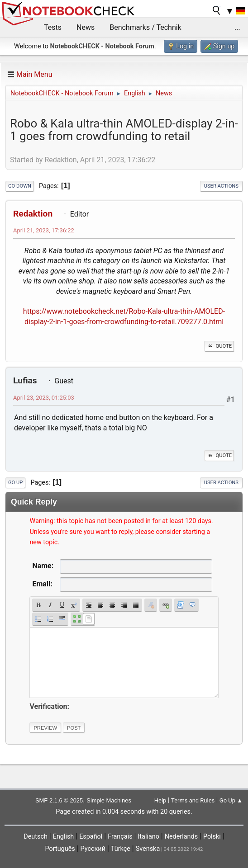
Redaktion (33, 214)
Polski (212, 837)
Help (160, 800)
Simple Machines (109, 800)
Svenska (148, 849)
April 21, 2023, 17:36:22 (44, 230)
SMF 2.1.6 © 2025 (59, 800)
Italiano (148, 837)
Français (120, 837)
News (86, 27)
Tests (53, 27)
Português (60, 849)
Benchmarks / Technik (145, 27)
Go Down (20, 186)
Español (91, 837)
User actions (221, 186)
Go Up (15, 483)
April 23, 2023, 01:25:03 (44, 398)
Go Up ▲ (231, 800)
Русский (93, 849)
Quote (219, 346)
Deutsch (36, 837)
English (64, 837)
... (237, 27)
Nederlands (181, 837)
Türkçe (121, 849)
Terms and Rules (193, 800)
